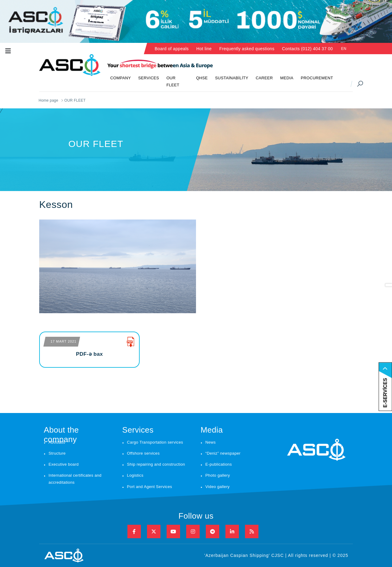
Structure (57, 453)
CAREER (264, 78)
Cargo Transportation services (155, 442)
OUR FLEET (173, 81)
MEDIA (287, 78)
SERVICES (149, 78)
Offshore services (143, 453)
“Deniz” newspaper (223, 453)
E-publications (219, 464)
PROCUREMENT (317, 78)
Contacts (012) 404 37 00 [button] (307, 49)
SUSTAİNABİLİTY (232, 78)
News (211, 442)
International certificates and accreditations (75, 479)
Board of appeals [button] (172, 49)
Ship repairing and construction (156, 464)
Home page (48, 100)
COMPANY (121, 78)
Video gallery (218, 487)
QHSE (202, 78)
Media (212, 430)
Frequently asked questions (247, 49)
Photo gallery (218, 475)
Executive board (64, 464)
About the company (61, 431)
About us (57, 442)
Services (138, 430)
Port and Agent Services (150, 487)
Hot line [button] (204, 49)
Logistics (135, 475)
